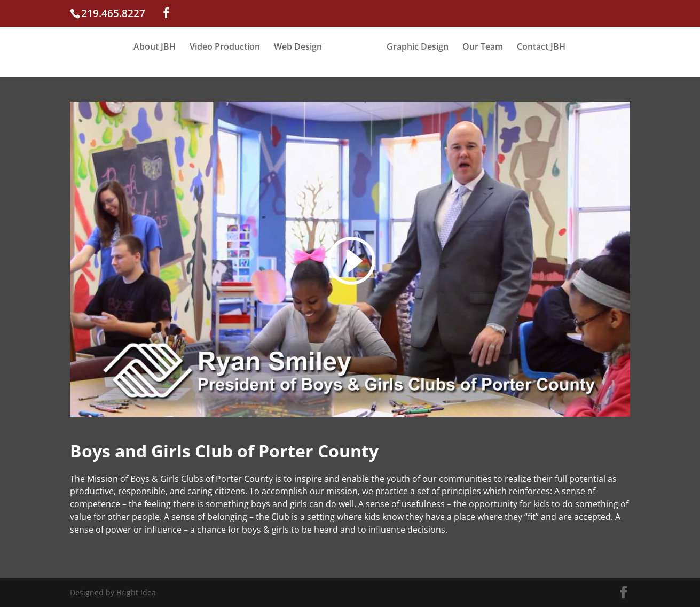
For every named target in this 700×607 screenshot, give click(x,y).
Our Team (483, 48)
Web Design (298, 48)
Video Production (225, 48)
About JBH (155, 48)
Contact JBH (541, 48)
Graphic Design (418, 48)
